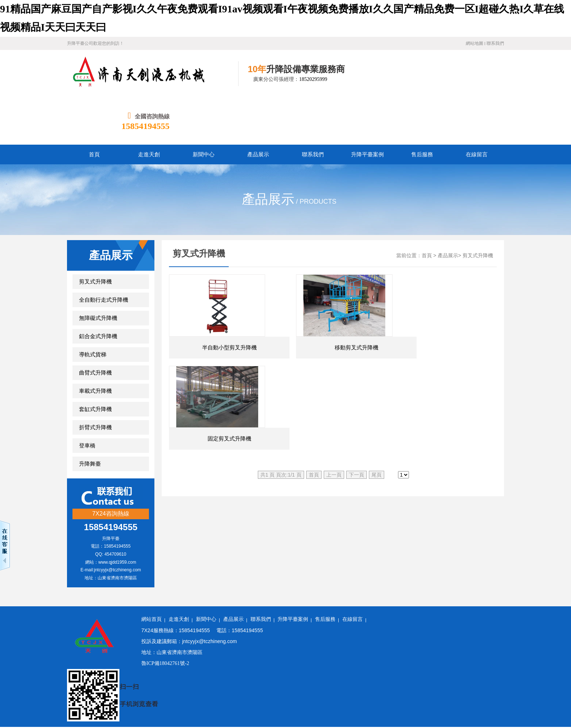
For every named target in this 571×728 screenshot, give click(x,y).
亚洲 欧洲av (553, 668)
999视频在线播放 (84, 705)
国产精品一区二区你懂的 (295, 714)
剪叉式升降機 (95, 234)
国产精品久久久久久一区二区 (397, 723)
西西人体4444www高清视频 (181, 687)
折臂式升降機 (95, 380)
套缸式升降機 (95, 362)
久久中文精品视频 (344, 687)
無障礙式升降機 (98, 271)
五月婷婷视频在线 (236, 705)
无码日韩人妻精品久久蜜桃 (31, 650)
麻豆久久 (202, 705)
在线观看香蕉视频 (101, 668)
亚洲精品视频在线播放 (429, 687)
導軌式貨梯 (93, 307)
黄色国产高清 (190, 723)
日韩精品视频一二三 (488, 696)
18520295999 (298, 79)
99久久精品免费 (328, 705)
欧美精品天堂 (384, 687)
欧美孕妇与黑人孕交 (130, 705)
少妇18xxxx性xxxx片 (513, 668)
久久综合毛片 (16, 696)
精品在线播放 (470, 668)
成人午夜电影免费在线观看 (74, 659)
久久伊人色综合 (53, 696)
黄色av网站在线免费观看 (535, 678)
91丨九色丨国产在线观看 (68, 678)
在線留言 (353, 572)
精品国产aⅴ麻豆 (476, 687)
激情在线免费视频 (302, 668)
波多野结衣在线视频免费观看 (402, 659)
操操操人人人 (342, 714)
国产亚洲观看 (115, 678)
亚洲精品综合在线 (494, 659)
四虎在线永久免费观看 (235, 678)
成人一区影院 (533, 659)
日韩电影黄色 (46, 723)
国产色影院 (528, 705)
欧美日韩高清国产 (339, 723)
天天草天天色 (190, 678)
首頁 (427, 208)
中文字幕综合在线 (460, 714)
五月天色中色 (454, 659)
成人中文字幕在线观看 (180, 668)
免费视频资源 (396, 668)
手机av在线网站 (18, 678)
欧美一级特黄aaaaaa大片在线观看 (399, 714)
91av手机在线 (529, 723)
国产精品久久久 (245, 714)
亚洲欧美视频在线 (270, 659)
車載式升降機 (95, 344)
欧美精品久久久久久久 (51, 668)
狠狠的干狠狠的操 (283, 696)
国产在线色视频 (342, 678)
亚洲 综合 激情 (304, 687)
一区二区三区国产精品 (197, 714)
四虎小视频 (406, 678)
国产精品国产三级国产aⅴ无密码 (425, 696)
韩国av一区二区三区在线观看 (423, 705)
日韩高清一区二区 (295, 723)
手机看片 (524, 696)
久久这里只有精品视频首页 (240, 723)
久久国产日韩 (225, 668)
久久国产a (61, 714)
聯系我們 (495, 43)
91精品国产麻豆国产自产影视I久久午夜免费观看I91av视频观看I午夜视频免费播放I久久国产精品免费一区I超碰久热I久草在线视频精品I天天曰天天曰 (166, 641)
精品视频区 (89, 714)
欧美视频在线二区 (483, 678)
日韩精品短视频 (433, 668)
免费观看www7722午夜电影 (137, 714)
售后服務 (325, 572)
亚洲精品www (548, 687)
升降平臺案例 (293, 572)
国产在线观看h (261, 668)
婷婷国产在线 (172, 705)
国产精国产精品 (441, 678)
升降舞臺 (90, 416)
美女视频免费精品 (315, 659)
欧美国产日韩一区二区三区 (228, 696)
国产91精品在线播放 (284, 705)
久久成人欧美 (513, 687)
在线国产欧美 (495, 723)
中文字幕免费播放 (126, 687)
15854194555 (480, 79)
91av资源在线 (149, 659)
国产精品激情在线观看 (486, 705)
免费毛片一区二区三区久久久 (249, 687)
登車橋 (87, 398)
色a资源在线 (182, 659)
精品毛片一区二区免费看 (74, 687)
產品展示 (448, 208)
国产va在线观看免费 (148, 723)
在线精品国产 (323, 696)
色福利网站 (33, 714)
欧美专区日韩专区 (21, 687)
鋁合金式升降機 (98, 289)
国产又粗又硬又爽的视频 (93, 723)
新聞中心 (206, 572)
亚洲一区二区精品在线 (351, 668)
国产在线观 (138, 668)
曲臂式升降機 (95, 325)
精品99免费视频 (368, 705)
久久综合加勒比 (153, 678)
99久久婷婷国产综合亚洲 (292, 678)
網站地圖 (474, 43)
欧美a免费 (119, 659)
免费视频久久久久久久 (35, 705)
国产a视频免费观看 (97, 696)
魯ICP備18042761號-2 (165, 616)
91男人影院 (377, 678)
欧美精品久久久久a (363, 696)
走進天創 (179, 572)
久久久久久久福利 (455, 723)
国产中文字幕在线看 (223, 659)
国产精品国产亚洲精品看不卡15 (158, 696)
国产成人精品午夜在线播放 (515, 714)
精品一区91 (352, 659)
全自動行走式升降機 (104, 253)
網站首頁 (151, 572)
